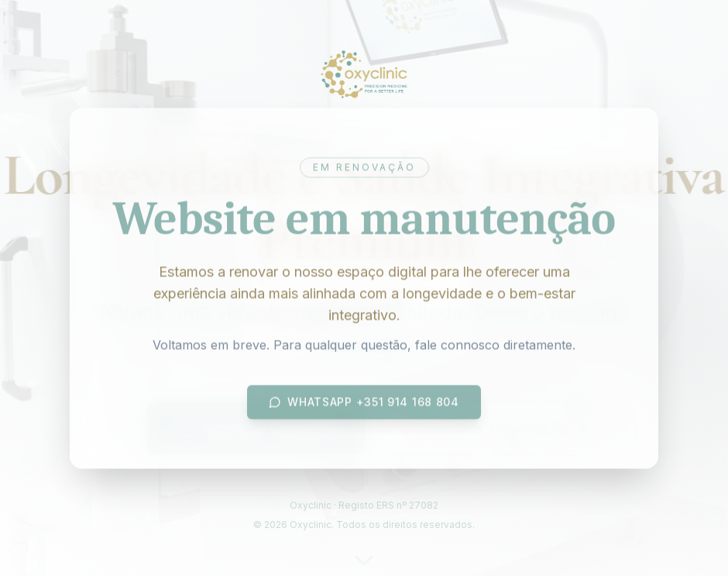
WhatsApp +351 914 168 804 (364, 403)
